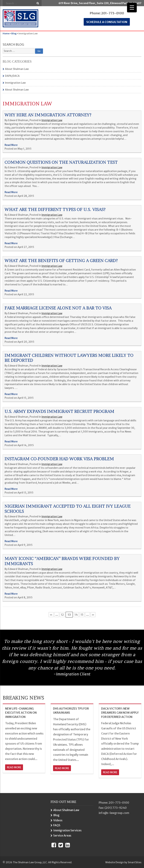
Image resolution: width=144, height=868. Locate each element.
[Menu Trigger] (132, 8)
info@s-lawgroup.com (114, 813)
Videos (58, 820)
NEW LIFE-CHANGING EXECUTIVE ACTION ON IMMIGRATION (21, 713)
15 (82, 615)
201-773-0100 (113, 13)
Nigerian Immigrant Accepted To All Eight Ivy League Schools (68, 509)
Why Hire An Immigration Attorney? (48, 115)
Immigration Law (15, 83)
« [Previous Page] (51, 615)
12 (62, 615)
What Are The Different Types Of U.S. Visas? (55, 209)
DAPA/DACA (12, 76)
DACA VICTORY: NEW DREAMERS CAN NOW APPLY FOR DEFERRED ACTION (120, 713)
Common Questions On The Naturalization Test (61, 162)
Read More (11, 145)
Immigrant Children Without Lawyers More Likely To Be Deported (69, 358)
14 (76, 615)
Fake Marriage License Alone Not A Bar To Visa (58, 308)
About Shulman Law (17, 69)
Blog (56, 815)
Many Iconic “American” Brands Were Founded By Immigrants (62, 561)
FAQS (57, 825)
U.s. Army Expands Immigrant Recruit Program (59, 411)
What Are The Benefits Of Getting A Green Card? (61, 261)
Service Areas (62, 835)
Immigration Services (67, 830)
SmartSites (135, 862)
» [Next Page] (93, 615)
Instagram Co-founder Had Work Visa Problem (59, 459)
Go (38, 3)
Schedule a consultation (107, 22)
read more (14, 767)
